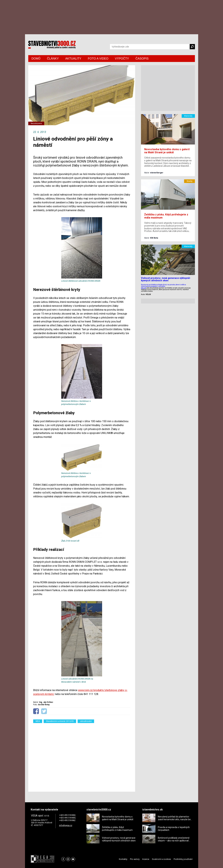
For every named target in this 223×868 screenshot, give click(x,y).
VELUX (144, 288)
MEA (38, 721)
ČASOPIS (142, 59)
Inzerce (146, 859)
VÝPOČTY (122, 59)
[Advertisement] (82, 755)
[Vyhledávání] (150, 47)
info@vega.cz (66, 825)
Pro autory (135, 859)
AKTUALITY (73, 59)
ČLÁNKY (53, 59)
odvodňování (86, 721)
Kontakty (123, 859)
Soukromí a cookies (161, 859)
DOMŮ (36, 59)
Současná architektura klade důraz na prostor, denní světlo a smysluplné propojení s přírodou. (163, 286)
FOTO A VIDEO (98, 59)
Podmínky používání (183, 859)
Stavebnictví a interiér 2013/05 (60, 721)
